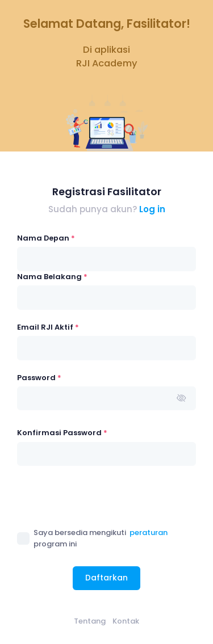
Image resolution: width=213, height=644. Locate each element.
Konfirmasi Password (62, 433)
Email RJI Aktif (48, 327)
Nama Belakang (52, 277)
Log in (152, 209)
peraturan (149, 533)
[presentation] (103, 496)
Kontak (126, 621)
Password (39, 378)
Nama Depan (46, 238)
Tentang (90, 621)
